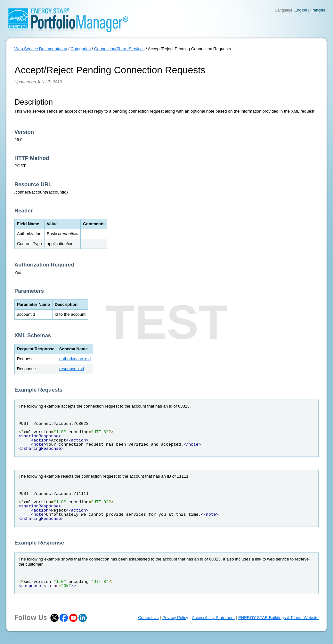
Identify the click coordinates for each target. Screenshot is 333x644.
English (301, 10)
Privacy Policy (175, 618)
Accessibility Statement (213, 618)
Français (318, 10)
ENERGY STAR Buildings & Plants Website (278, 618)
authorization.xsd (75, 359)
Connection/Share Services (119, 49)
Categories (81, 49)
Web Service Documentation (41, 49)
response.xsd (72, 369)
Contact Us (148, 618)
